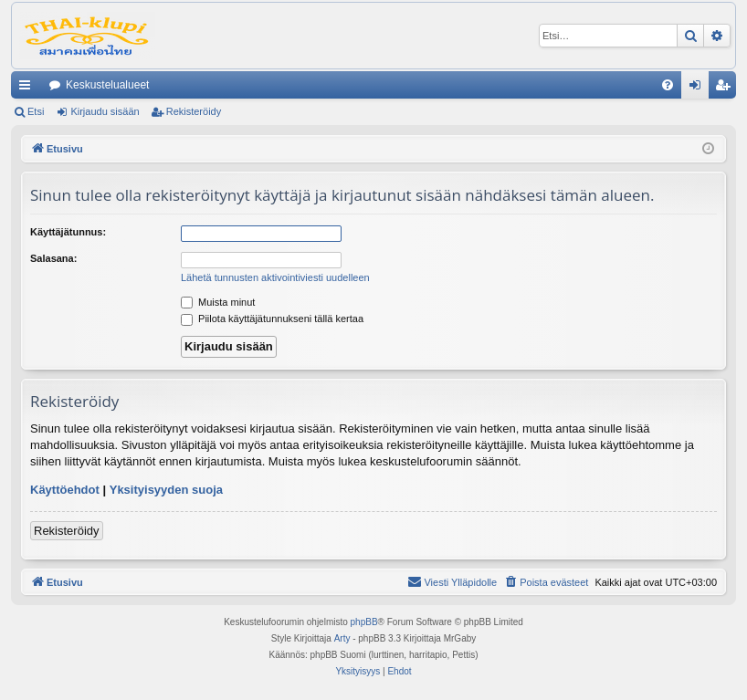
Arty (342, 638)
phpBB (364, 622)
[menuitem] (668, 85)
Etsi (36, 111)
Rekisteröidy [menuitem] (726, 89)
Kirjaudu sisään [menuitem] (699, 89)
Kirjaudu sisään (105, 111)
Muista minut (218, 302)
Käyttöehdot (65, 490)
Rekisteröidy (194, 111)
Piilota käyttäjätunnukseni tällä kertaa (272, 319)
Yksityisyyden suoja (166, 490)
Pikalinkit (28, 89)
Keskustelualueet (107, 85)
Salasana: (53, 258)
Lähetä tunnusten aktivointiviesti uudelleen (275, 277)
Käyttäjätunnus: (68, 232)
